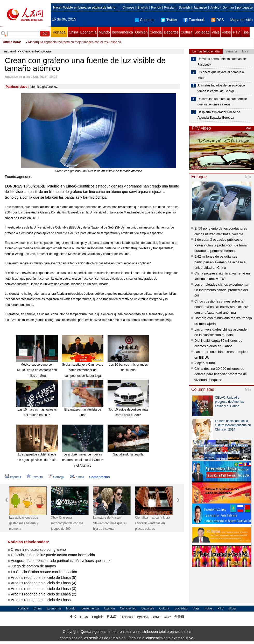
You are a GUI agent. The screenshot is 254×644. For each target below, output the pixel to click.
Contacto (145, 20)
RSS (218, 20)
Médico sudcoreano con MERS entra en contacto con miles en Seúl (37, 370)
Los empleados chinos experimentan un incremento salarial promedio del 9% (222, 290)
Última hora (11, 42)
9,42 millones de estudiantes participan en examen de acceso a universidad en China (220, 262)
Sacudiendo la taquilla (128, 454)
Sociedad (202, 32)
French (156, 8)
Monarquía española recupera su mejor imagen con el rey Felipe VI (75, 42)
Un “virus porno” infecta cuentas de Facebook (222, 62)
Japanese (200, 8)
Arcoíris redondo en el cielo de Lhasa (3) (44, 589)
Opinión (141, 32)
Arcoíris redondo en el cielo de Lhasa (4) (44, 583)
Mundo (104, 32)
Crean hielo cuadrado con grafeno (38, 549)
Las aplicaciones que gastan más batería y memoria (24, 523)
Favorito (35, 477)
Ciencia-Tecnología (37, 51)
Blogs (233, 608)
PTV (236, 32)
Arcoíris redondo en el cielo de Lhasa (41, 600)
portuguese (245, 8)
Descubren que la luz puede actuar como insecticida (53, 555)
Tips (245, 32)
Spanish (184, 8)
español (10, 51)
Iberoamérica (122, 32)
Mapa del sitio (242, 20)
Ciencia (156, 32)
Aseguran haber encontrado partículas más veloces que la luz (61, 561)
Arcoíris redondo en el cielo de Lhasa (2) (44, 594)
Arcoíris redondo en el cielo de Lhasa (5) (44, 578)
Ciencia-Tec (128, 608)
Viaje (216, 32)
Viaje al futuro (205, 363)
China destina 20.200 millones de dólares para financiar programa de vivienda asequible (221, 374)
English (142, 8)
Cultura (186, 32)
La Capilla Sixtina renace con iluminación (44, 572)
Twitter (169, 20)
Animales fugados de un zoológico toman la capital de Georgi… (221, 88)
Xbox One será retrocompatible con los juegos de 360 (67, 523)
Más (248, 128)
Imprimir (13, 477)
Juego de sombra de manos (33, 566)
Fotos (226, 32)
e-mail (77, 477)
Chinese (128, 8)
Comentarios (99, 477)
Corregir (56, 477)
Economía (89, 32)
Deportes (171, 32)
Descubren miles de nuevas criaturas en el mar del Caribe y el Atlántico (83, 460)
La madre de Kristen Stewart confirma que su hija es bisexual (110, 523)
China (73, 32)
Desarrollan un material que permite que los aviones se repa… (222, 102)
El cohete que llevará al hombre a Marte (221, 75)
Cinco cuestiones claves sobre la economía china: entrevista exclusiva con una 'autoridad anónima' (222, 307)
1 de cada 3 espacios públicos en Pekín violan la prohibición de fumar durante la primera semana (221, 245)
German (228, 8)
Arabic (215, 8)
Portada (59, 32)
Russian (170, 8)
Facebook (194, 20)
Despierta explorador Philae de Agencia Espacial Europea (219, 115)
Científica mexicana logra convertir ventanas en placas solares (153, 523)
